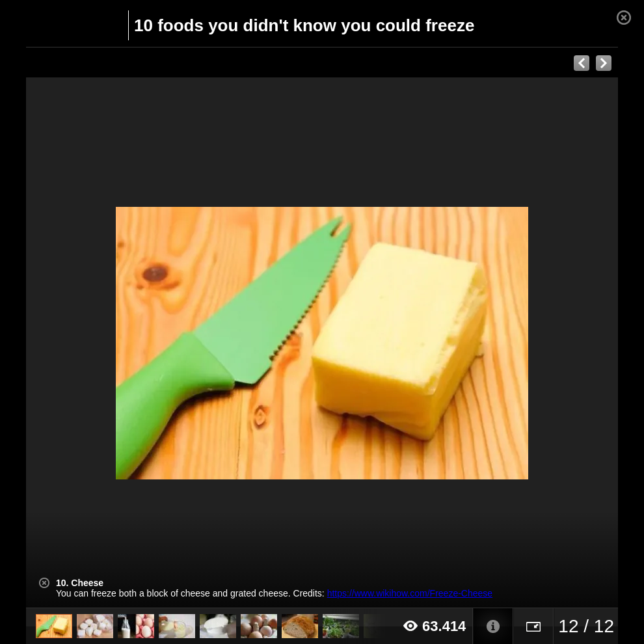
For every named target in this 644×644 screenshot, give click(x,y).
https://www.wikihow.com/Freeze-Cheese (410, 593)
